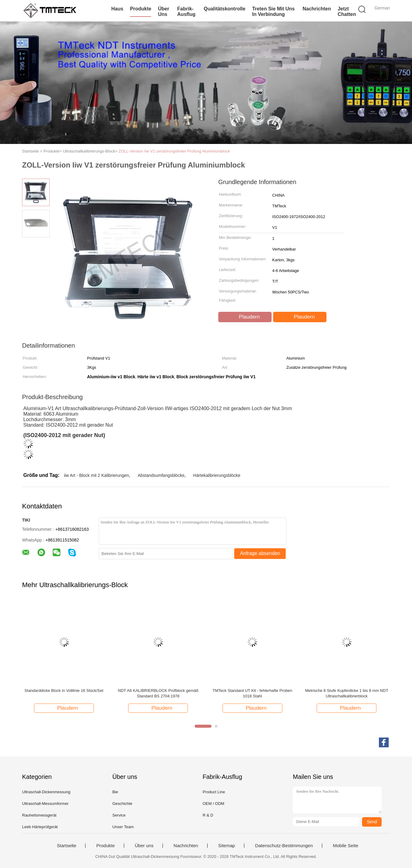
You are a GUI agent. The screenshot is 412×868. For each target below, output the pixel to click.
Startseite (66, 846)
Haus (117, 9)
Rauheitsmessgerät (39, 815)
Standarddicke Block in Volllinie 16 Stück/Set (64, 691)
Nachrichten (317, 9)
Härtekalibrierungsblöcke (217, 475)
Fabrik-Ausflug (186, 11)
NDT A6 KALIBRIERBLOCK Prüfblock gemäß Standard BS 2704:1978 (158, 693)
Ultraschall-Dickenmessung (46, 792)
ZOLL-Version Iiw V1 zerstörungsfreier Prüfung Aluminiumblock (174, 151)
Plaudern (246, 317)
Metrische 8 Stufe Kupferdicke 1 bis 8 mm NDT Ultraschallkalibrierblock (347, 693)
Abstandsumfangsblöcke (161, 475)
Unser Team (123, 827)
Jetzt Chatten (347, 11)
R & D (208, 815)
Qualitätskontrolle (224, 9)
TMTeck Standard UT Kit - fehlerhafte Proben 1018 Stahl (252, 693)
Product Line (214, 792)
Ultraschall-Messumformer (45, 804)
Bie (115, 792)
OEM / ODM (214, 804)
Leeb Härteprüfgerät (40, 827)
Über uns (163, 11)
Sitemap (227, 846)
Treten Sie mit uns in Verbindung (273, 11)
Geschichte (122, 804)
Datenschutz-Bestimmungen (284, 846)
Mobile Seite (346, 846)
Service (119, 815)
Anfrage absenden (260, 553)
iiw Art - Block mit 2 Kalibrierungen (96, 475)
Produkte (141, 9)
